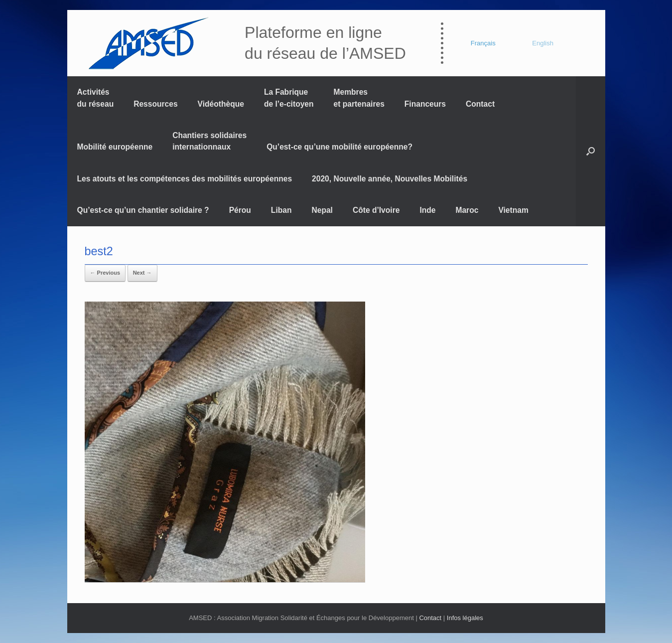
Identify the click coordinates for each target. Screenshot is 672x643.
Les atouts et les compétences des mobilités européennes (185, 179)
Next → (142, 273)
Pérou (240, 210)
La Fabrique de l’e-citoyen (289, 98)
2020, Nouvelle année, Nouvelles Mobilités (390, 179)
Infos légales (465, 618)
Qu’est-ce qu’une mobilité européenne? (339, 147)
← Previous (105, 273)
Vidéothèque (221, 104)
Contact (480, 104)
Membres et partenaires (359, 98)
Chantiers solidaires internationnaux (209, 141)
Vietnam (513, 210)
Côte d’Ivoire (376, 210)
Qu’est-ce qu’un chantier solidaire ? (143, 210)
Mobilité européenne (115, 147)
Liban (281, 210)
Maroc (467, 210)
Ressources (155, 104)
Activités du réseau (96, 98)
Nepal (322, 210)
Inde (427, 210)
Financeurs (425, 104)
